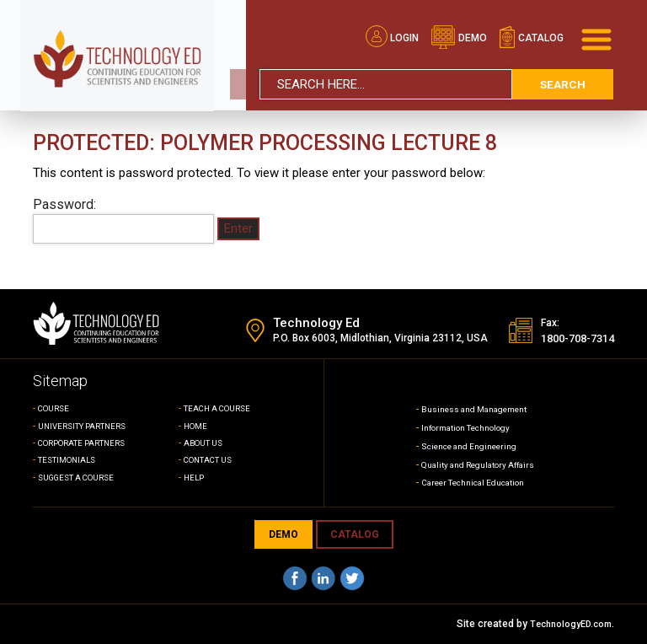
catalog (531, 30)
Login (392, 30)
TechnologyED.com (567, 624)
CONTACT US (213, 460)
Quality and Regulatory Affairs (478, 464)
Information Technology (463, 427)
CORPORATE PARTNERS (90, 443)
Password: (123, 220)
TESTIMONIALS (71, 460)
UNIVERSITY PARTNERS (89, 426)
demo (459, 30)
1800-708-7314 (567, 338)
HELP (195, 478)
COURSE (56, 408)
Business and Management (473, 409)
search (563, 77)
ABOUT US (207, 443)
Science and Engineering (466, 446)
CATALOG (355, 534)
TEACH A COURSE (222, 408)
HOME (197, 426)
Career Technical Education (472, 482)
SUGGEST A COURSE (83, 478)
